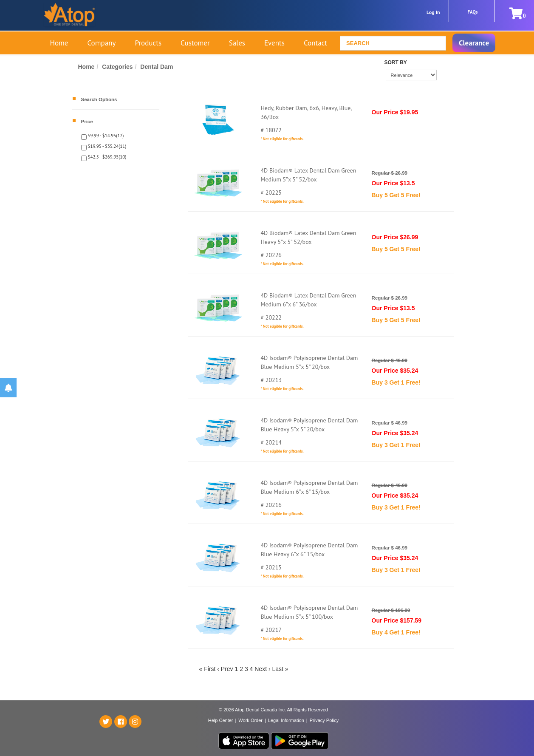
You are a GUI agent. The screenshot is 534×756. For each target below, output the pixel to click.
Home (59, 43)
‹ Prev (225, 669)
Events (274, 43)
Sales (237, 43)
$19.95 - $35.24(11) (107, 146)
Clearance (474, 43)
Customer (195, 43)
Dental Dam (157, 67)
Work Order (250, 720)
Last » (280, 669)
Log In (433, 12)
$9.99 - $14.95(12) (105, 136)
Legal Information (286, 720)
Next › (262, 669)
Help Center (221, 720)
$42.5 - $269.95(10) (107, 157)
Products (148, 43)
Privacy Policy (324, 720)
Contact (315, 43)
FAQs (472, 12)
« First (207, 669)
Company (101, 43)
